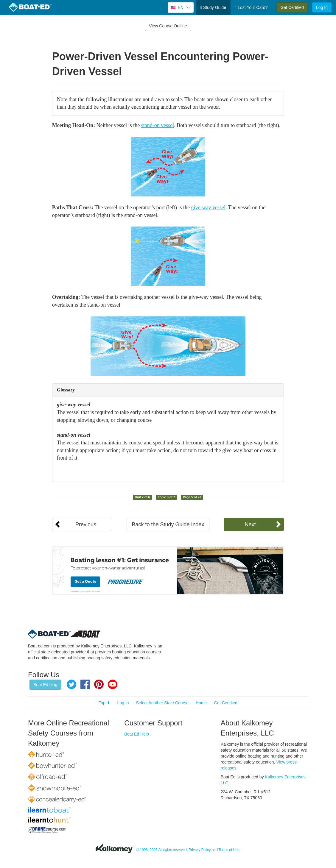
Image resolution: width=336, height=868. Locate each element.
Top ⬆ (104, 703)
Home (201, 703)
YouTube (113, 684)
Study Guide (213, 8)
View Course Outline (168, 26)
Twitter (71, 684)
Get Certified (292, 7)
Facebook (85, 684)
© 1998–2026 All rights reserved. (162, 850)
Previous (86, 524)
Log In (322, 7)
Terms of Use (229, 850)
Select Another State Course (162, 703)
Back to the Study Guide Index (168, 524)
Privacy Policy (200, 850)
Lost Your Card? (251, 8)
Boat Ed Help (137, 734)
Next (250, 524)
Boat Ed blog (45, 685)
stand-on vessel (158, 125)
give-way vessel (208, 207)
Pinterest (99, 684)
